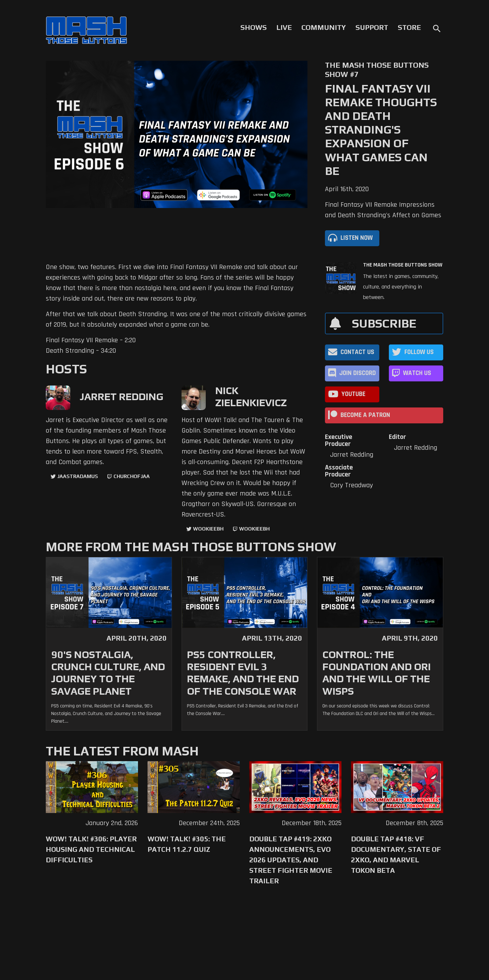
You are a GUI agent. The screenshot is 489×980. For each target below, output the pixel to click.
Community (324, 27)
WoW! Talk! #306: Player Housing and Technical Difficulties (91, 849)
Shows (254, 27)
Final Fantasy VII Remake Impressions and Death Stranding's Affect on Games (383, 210)
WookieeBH (208, 529)
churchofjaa (132, 476)
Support (372, 27)
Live (284, 27)
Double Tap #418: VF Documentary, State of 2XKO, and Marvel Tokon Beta (396, 855)
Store (409, 27)
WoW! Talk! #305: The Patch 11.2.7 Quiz (187, 844)
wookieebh (254, 529)
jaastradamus (78, 476)
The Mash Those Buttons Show (403, 265)
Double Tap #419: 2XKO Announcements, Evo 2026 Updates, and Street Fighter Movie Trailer (291, 860)
